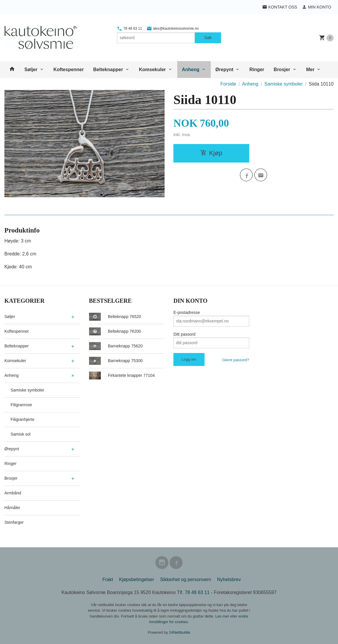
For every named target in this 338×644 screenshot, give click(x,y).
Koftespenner (69, 70)
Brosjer (282, 70)
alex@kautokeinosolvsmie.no (173, 29)
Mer (310, 70)
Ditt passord (184, 334)
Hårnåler (12, 508)
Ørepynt (224, 70)
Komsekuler (153, 70)
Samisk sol (21, 434)
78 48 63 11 (129, 29)
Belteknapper (108, 70)
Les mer (223, 616)
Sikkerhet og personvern (186, 579)
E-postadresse (187, 312)
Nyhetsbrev (229, 579)
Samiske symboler (27, 390)
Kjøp (211, 153)
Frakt (108, 579)
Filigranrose (21, 405)
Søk (208, 38)
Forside (228, 84)
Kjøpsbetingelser (137, 579)
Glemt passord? (236, 360)
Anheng (191, 70)
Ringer (257, 70)
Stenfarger (14, 522)
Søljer (31, 70)
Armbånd (13, 493)
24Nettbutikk (180, 632)
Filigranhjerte (22, 419)
